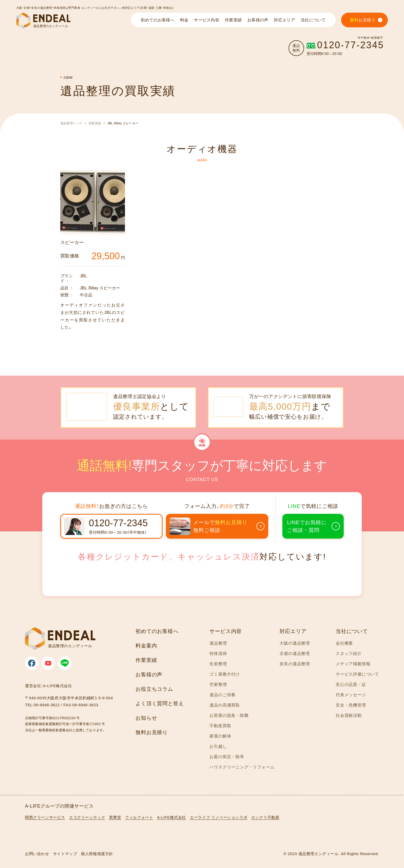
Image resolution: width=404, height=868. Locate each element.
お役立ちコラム (154, 689)
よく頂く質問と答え (160, 703)
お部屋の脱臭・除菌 (229, 715)
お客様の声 (149, 675)
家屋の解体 (220, 736)
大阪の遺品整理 (295, 643)
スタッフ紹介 (349, 654)
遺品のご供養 (222, 695)
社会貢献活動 (349, 715)
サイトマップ (65, 854)
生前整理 (218, 664)
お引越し (218, 746)
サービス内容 (226, 631)
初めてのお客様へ (157, 631)
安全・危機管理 (351, 705)
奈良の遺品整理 (295, 664)
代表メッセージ (351, 695)
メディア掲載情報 (353, 664)
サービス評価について (357, 674)
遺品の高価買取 (225, 705)
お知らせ (146, 718)
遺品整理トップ (71, 123)
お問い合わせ (37, 854)
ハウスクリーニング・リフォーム (242, 767)
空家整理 (218, 684)
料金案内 (146, 646)
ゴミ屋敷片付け (225, 674)
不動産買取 (220, 726)
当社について (352, 631)
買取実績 (95, 123)
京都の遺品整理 (295, 654)
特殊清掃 (218, 654)
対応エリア (293, 631)
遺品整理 (218, 643)
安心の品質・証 (351, 684)
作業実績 (146, 660)
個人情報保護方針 (97, 854)
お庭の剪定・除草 (227, 757)
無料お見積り (152, 732)
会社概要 (344, 643)
